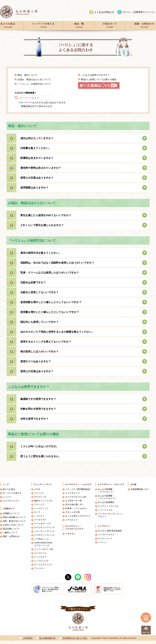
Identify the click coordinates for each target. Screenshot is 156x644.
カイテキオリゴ (73, 493)
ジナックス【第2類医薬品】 (78, 489)
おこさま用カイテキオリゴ (78, 516)
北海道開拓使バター (140, 489)
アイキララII (40, 520)
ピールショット (105, 538)
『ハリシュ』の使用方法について (34, 84)
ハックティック (41, 508)
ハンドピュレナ (41, 561)
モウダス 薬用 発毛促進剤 (110, 531)
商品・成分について (27, 75)
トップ (5, 484)
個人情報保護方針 (47, 638)
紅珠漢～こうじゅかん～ (77, 508)
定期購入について (11, 513)
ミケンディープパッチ (44, 531)
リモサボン (70, 534)
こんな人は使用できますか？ (95, 75)
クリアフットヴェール (108, 506)
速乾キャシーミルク (43, 501)
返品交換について (11, 529)
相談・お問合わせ (11, 536)
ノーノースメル (105, 510)
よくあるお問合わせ (104, 12)
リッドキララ (40, 557)
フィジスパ (39, 568)
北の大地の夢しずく (75, 504)
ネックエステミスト (43, 564)
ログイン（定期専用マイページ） (139, 12)
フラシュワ (39, 504)
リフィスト (39, 493)
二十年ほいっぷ (41, 539)
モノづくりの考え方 (12, 493)
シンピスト (39, 516)
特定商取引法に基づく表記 (75, 638)
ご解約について (10, 533)
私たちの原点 (9, 489)
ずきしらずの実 (73, 512)
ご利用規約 (27, 638)
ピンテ (37, 512)
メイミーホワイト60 (43, 549)
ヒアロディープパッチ (44, 535)
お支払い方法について (13, 525)
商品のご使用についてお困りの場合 (99, 79)
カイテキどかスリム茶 (76, 497)
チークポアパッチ (42, 524)
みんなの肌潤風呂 (106, 502)
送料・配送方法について (14, 521)
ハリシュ (102, 542)
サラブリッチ (40, 497)
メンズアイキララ (106, 535)
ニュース (7, 497)
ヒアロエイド (71, 520)
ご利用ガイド (9, 509)
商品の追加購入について (14, 517)
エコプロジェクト (11, 501)
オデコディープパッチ (44, 527)
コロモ (37, 489)
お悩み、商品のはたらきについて (34, 79)
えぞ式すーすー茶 (74, 501)
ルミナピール (40, 553)
